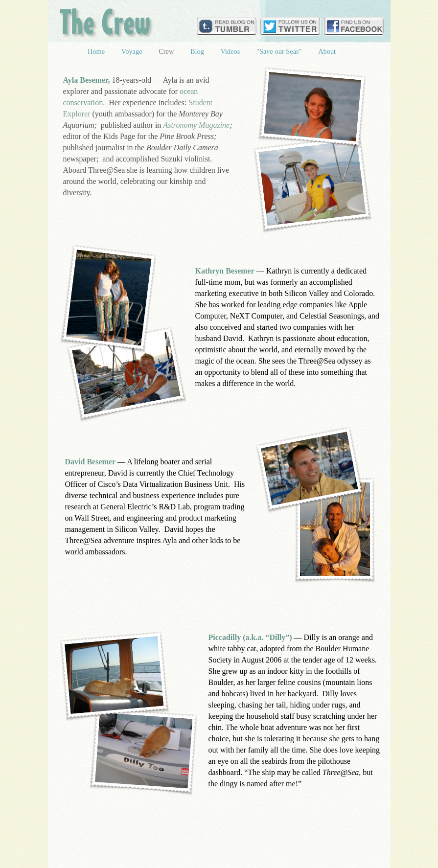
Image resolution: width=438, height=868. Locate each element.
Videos (231, 51)
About (327, 51)
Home (97, 51)
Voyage (133, 51)
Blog (198, 51)
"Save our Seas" (280, 51)
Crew (167, 51)
